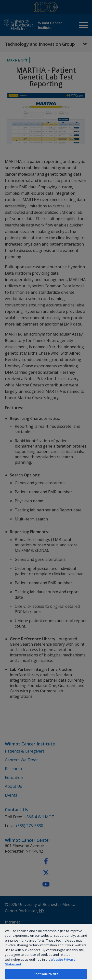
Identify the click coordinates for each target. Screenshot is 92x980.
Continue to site (46, 974)
